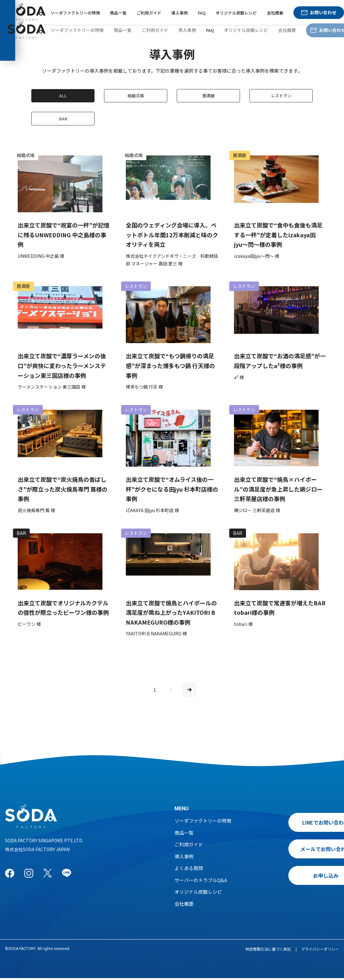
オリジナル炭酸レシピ (236, 13)
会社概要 (275, 13)
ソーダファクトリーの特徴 (75, 13)
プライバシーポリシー (320, 951)
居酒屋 (208, 96)
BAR (63, 120)
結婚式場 (136, 96)
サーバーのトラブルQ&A (201, 882)
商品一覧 (118, 13)
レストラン (281, 96)
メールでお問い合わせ (296, 851)
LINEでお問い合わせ (296, 824)
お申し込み (296, 877)
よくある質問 (189, 870)
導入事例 (180, 13)
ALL (63, 96)
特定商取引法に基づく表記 (268, 951)
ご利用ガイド (149, 13)
